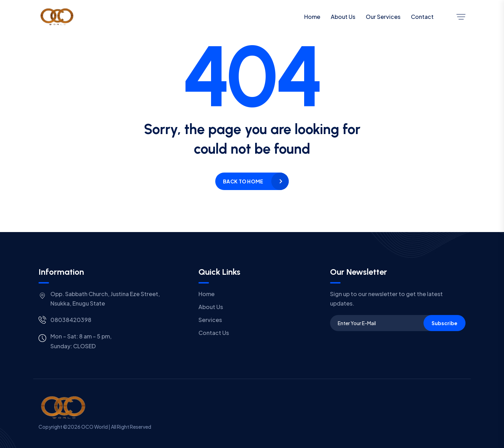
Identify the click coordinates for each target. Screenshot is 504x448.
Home (312, 17)
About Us (343, 17)
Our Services (383, 17)
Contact (422, 17)
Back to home (243, 181)
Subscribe (444, 323)
